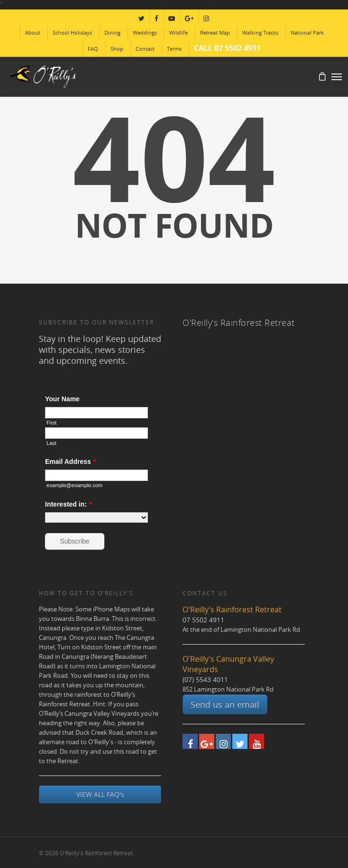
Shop (117, 49)
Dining (112, 32)
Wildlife (179, 32)
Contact (145, 49)
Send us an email (225, 704)
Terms (174, 49)
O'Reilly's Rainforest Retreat (239, 323)
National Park (307, 32)
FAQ (93, 49)
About (33, 32)
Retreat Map (215, 32)
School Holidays (72, 32)
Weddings (145, 32)
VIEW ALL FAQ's (100, 794)
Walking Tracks (260, 32)
